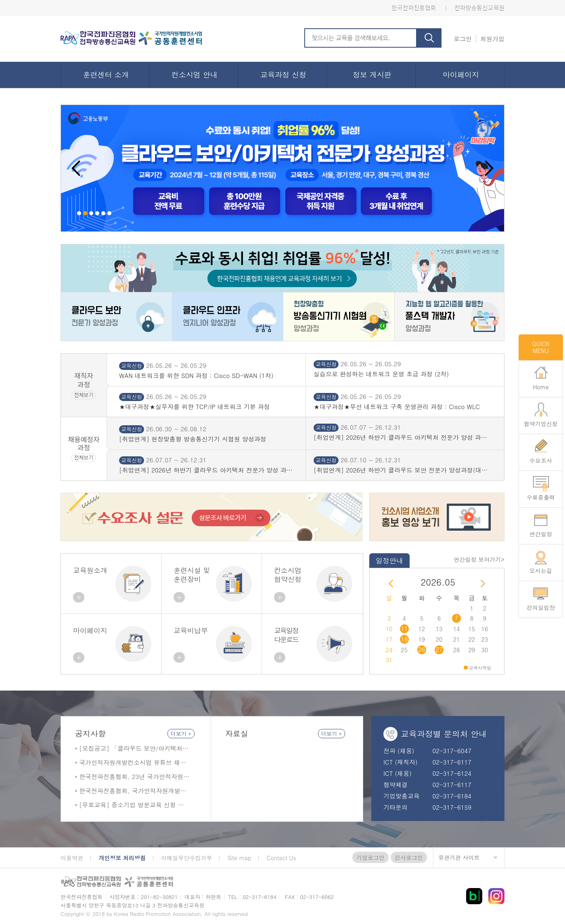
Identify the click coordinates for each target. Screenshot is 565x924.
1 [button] (79, 213)
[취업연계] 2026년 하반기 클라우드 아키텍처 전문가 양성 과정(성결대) (400, 437)
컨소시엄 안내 (195, 75)
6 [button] (109, 213)
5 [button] (103, 213)
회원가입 (492, 39)
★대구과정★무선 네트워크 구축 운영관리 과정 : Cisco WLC (397, 407)
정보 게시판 (372, 75)
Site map (239, 858)
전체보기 (84, 395)
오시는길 (541, 571)
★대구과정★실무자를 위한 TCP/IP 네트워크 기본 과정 (195, 407)
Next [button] (489, 168)
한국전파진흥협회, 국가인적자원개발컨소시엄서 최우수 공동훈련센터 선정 (133, 791)
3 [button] (91, 213)
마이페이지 (461, 75)
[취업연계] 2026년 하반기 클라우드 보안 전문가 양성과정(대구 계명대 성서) (401, 470)
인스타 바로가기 (496, 896)
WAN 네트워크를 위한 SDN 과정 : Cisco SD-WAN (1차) (196, 376)
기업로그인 (370, 857)
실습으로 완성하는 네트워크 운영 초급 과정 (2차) (381, 374)
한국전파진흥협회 (414, 8)
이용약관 (72, 858)
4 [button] (97, 213)
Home (541, 387)
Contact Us (281, 858)
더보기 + (181, 734)
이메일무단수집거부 (186, 858)
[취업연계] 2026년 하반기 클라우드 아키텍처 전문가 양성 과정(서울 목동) (206, 470)
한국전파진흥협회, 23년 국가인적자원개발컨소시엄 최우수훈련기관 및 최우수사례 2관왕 (134, 777)
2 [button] (85, 213)
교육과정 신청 (283, 75)
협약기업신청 (541, 424)
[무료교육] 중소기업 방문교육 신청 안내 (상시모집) (132, 805)
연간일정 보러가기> (479, 560)
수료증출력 (541, 497)
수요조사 (541, 460)
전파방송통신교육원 (479, 8)
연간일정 (541, 534)
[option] (282, 168)
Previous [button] (76, 168)
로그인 (463, 39)
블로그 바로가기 (474, 896)
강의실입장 (541, 607)
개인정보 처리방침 (122, 858)
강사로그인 (409, 857)
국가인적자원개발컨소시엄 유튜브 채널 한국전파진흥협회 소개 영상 (133, 762)
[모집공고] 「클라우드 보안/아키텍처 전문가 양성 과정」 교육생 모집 (131, 748)
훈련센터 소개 (106, 75)
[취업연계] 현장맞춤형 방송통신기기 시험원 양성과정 (193, 439)
